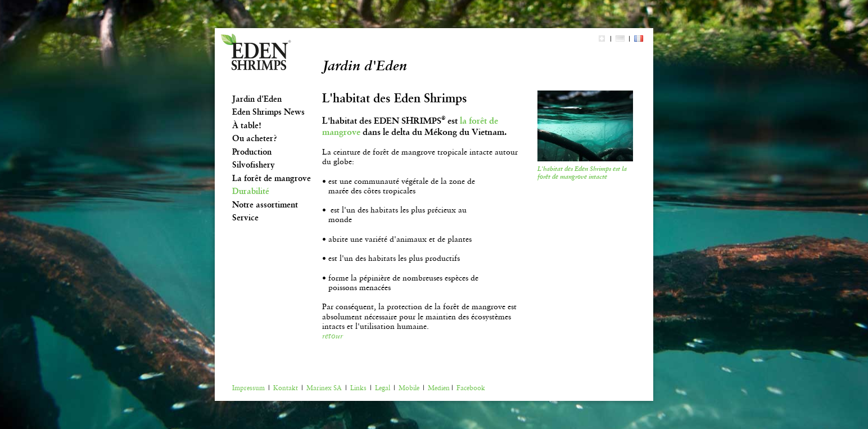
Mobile (409, 388)
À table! (247, 125)
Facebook (471, 388)
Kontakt (286, 388)
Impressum (248, 388)
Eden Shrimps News (268, 112)
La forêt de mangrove (272, 178)
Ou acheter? (255, 138)
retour (333, 336)
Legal (383, 388)
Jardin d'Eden (257, 99)
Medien (439, 388)
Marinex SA (324, 388)
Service (245, 218)
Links (358, 388)
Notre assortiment (265, 205)
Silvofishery (254, 165)
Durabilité (251, 191)
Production (252, 152)
